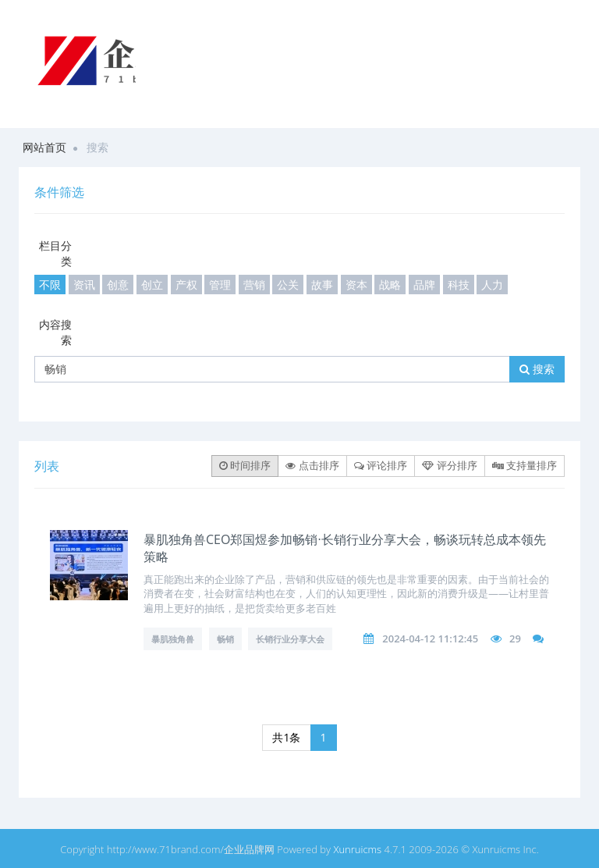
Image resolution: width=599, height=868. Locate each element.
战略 (390, 285)
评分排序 (449, 465)
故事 (322, 285)
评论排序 (381, 465)
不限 (50, 285)
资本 (356, 285)
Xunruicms (357, 849)
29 (515, 639)
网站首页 (44, 147)
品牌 (424, 285)
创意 (118, 285)
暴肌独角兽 (173, 639)
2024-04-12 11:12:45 (430, 639)
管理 (220, 285)
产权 (186, 285)
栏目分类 (55, 253)
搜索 (537, 369)
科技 (459, 285)
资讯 (84, 285)
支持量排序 (525, 465)
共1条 (286, 737)
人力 (492, 285)
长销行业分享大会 (290, 639)
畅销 (225, 639)
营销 (254, 285)
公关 (288, 285)
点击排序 (312, 465)
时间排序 (245, 465)
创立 (152, 285)
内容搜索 (55, 332)
